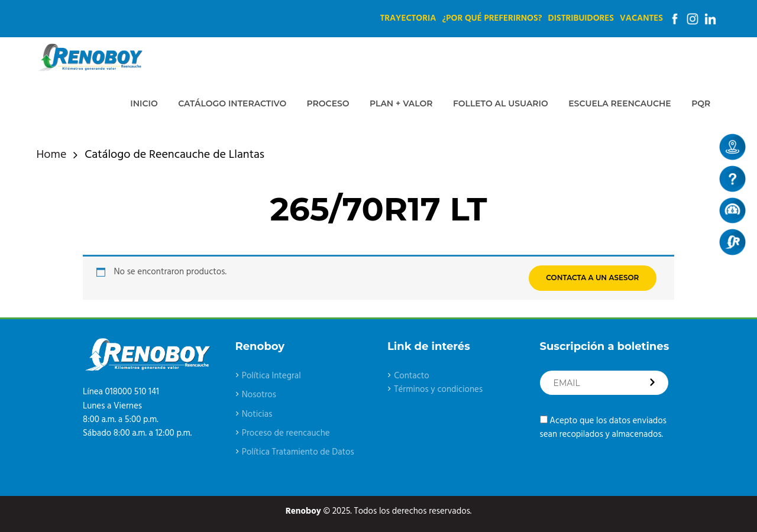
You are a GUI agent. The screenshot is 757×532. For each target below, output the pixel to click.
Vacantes (641, 18)
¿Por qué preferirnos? (492, 18)
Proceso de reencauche (286, 433)
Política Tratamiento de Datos (298, 452)
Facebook (675, 19)
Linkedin (710, 19)
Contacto (412, 376)
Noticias (257, 414)
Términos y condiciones (438, 390)
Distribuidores (581, 18)
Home (52, 155)
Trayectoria (408, 18)
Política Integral (271, 376)
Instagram (693, 19)
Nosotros (259, 395)
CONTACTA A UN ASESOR (592, 278)
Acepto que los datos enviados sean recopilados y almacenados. (603, 428)
